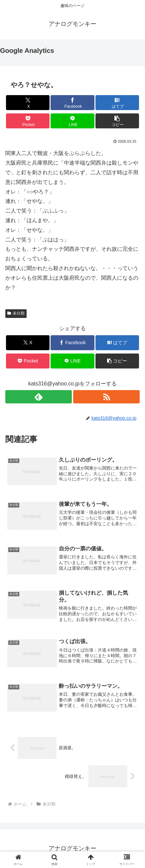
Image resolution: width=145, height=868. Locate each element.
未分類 (16, 313)
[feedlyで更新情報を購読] (39, 397)
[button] (117, 121)
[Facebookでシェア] (72, 103)
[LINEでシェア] (72, 121)
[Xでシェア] (28, 103)
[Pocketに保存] (28, 121)
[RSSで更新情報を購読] (106, 397)
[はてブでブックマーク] (117, 103)
